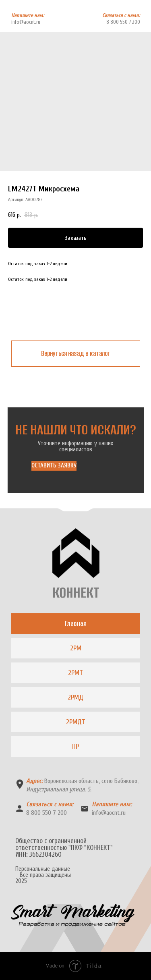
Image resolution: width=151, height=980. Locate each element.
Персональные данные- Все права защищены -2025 (45, 875)
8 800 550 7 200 (123, 22)
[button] (54, 466)
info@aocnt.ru (26, 22)
